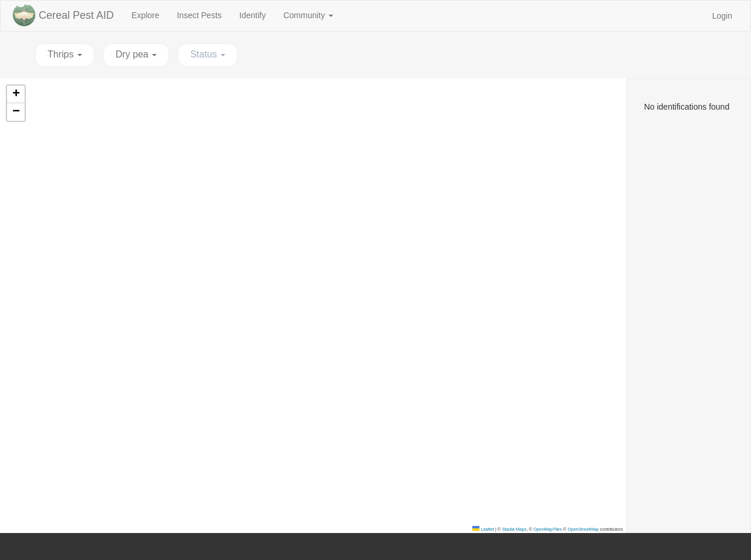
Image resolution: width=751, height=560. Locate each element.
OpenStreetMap (583, 529)
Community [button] (308, 15)
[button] (16, 94)
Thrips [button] (65, 54)
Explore (150, 14)
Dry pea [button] (136, 54)
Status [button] (208, 54)
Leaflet (483, 529)
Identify (257, 14)
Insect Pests (204, 14)
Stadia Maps (515, 529)
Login (722, 16)
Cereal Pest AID (76, 15)
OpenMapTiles (548, 529)
